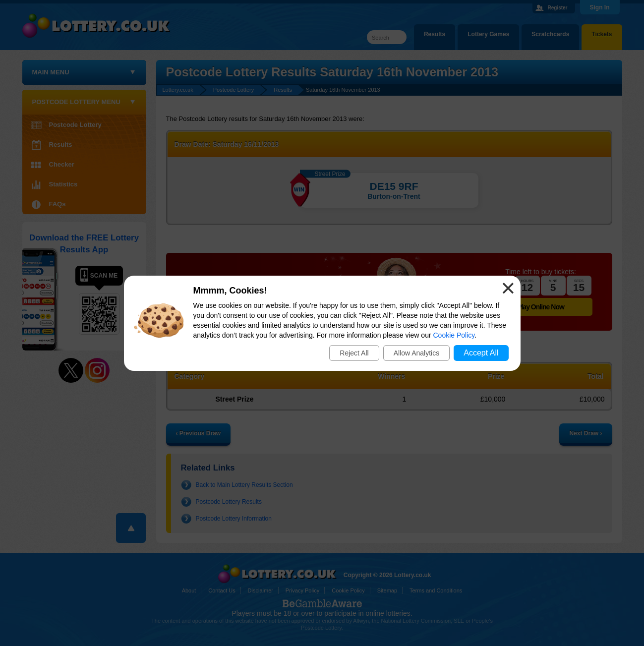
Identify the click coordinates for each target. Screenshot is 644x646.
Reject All (354, 353)
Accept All (481, 353)
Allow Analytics (417, 353)
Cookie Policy (454, 335)
